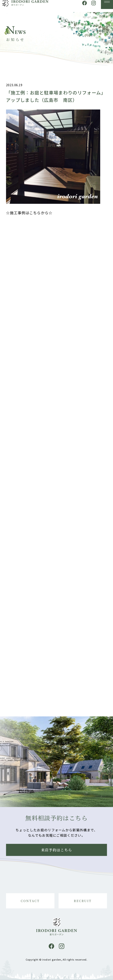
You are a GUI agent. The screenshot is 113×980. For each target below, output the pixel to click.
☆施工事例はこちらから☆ (29, 215)
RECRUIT (83, 901)
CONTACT (30, 901)
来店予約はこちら (57, 850)
